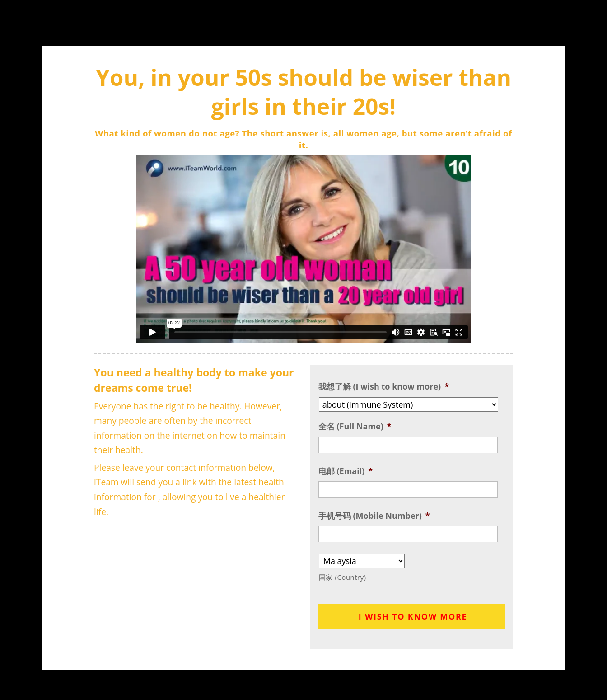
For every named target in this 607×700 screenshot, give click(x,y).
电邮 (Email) (346, 471)
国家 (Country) (343, 577)
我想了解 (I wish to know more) (384, 387)
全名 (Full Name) (355, 426)
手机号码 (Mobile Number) (374, 516)
